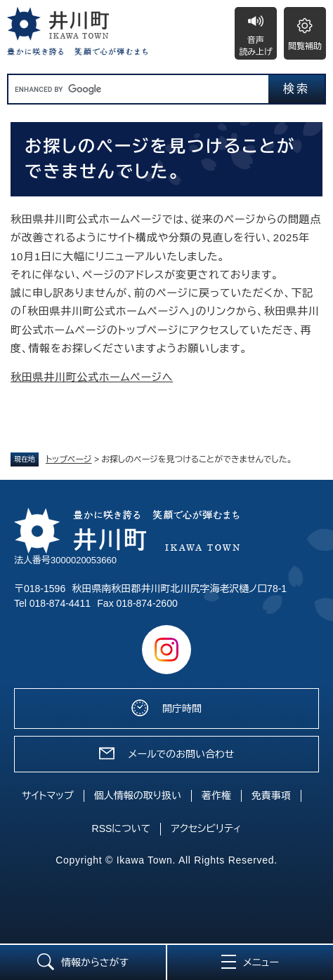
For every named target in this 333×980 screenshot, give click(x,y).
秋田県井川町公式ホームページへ (92, 377)
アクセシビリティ (206, 828)
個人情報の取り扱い (138, 796)
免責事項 (271, 796)
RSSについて (122, 828)
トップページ (69, 459)
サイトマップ (48, 796)
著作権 (216, 796)
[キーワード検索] (138, 89)
